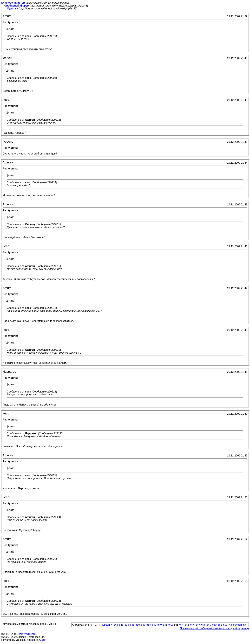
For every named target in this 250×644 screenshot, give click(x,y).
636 (138, 625)
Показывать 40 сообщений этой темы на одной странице (214, 628)
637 (143, 625)
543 (121, 625)
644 (181, 625)
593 (127, 625)
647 (198, 625)
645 (187, 625)
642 (171, 625)
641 (165, 625)
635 (132, 625)
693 (225, 625)
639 (154, 625)
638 (149, 625)
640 (160, 625)
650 (214, 625)
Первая (104, 625)
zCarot (42, 640)
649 (209, 625)
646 (193, 625)
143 (116, 625)
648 (203, 625)
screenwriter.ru (27, 634)
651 (220, 625)
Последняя (239, 625)
